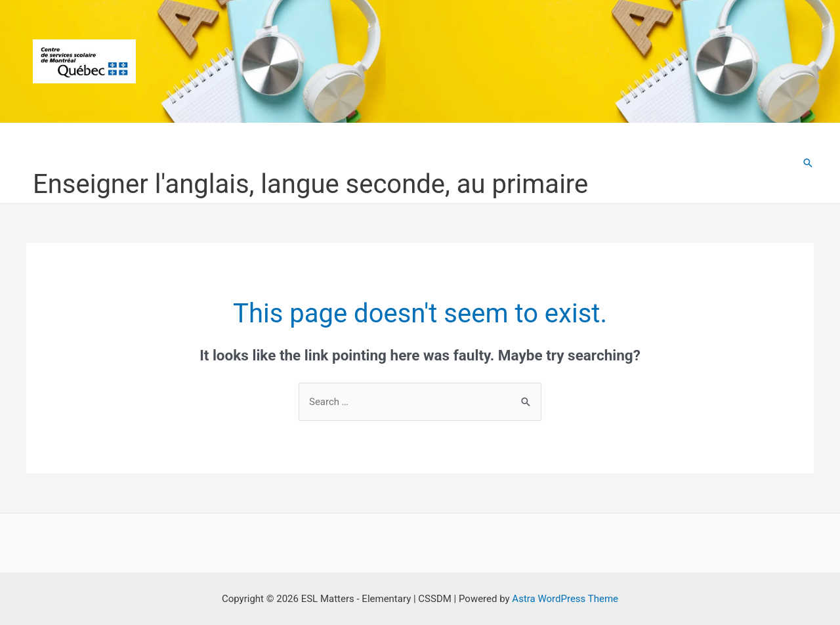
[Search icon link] (808, 163)
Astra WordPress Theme (565, 599)
